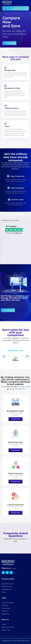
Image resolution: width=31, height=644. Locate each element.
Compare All (23, 387)
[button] (15, 8)
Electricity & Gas (16, 442)
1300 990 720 (19, 389)
